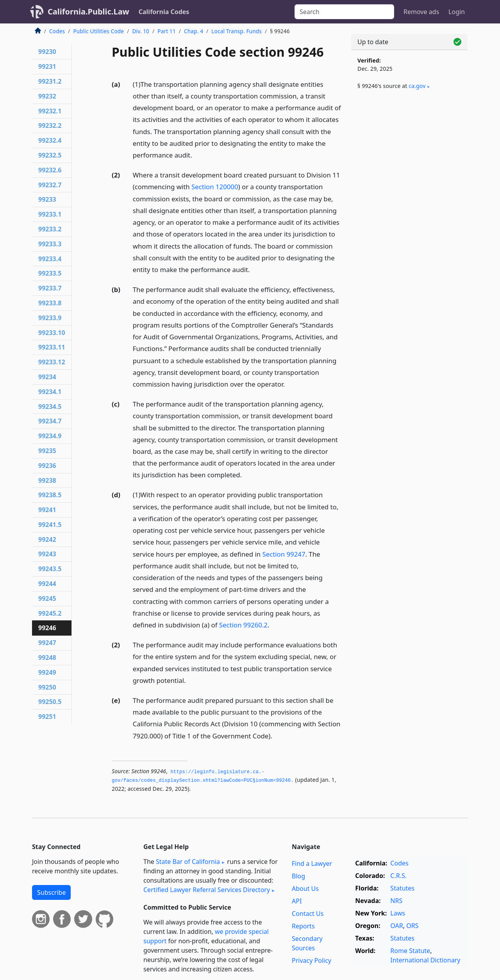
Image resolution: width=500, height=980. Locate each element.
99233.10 (52, 333)
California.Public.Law (88, 12)
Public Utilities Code (98, 31)
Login (457, 12)
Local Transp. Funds (237, 31)
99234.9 (50, 436)
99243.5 (50, 569)
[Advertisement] (409, 226)
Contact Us (308, 914)
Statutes (402, 888)
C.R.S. (398, 876)
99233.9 (50, 318)
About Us (305, 889)
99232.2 (50, 125)
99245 (47, 598)
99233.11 (52, 347)
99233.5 (50, 273)
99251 (47, 717)
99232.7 (50, 185)
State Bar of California (188, 862)
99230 (47, 52)
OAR (396, 926)
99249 (47, 672)
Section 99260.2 (243, 625)
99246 (47, 628)
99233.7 (50, 288)
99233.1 (50, 214)
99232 (47, 96)
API (297, 901)
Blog (298, 876)
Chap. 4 (194, 31)
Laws (398, 913)
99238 (47, 480)
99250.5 (50, 702)
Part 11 (167, 31)
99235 (47, 451)
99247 (47, 643)
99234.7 (50, 421)
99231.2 (50, 81)
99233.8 (50, 303)
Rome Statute (410, 951)
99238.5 (50, 495)
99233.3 (50, 244)
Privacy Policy (312, 960)
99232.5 (50, 155)
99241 (47, 510)
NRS (396, 901)
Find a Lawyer (312, 864)
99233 (47, 199)
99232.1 (50, 111)
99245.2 (50, 613)
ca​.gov (417, 86)
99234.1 (50, 392)
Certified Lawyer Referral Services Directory (207, 890)
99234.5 (50, 407)
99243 (47, 554)
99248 (47, 658)
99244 (47, 584)
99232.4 (50, 140)
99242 (47, 539)
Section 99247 (284, 554)
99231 (47, 66)
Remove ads (421, 12)
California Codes (164, 12)
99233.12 (52, 362)
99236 (47, 466)
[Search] (344, 12)
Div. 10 (141, 31)
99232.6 (50, 170)
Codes (57, 31)
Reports (303, 926)
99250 (47, 687)
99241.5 (50, 525)
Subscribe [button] (51, 892)
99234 (47, 377)
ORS (412, 926)
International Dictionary (425, 960)
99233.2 (50, 229)
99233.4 (50, 259)
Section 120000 (215, 187)
